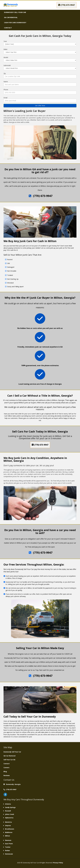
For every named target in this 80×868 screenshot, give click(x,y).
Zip (5, 73)
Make (5, 49)
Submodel (7, 65)
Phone (6, 89)
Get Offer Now (40, 106)
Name (6, 81)
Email (5, 98)
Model (6, 57)
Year (5, 41)
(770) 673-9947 (67, 5)
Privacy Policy (58, 863)
